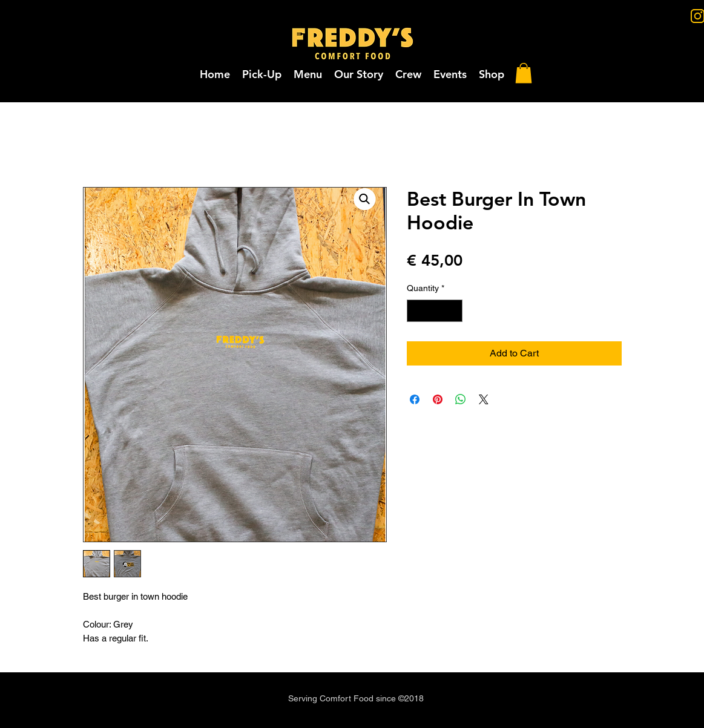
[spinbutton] (435, 311)
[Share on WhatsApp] (461, 399)
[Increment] (453, 311)
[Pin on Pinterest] (438, 399)
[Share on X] (484, 399)
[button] (450, 74)
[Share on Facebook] (415, 399)
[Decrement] (416, 311)
